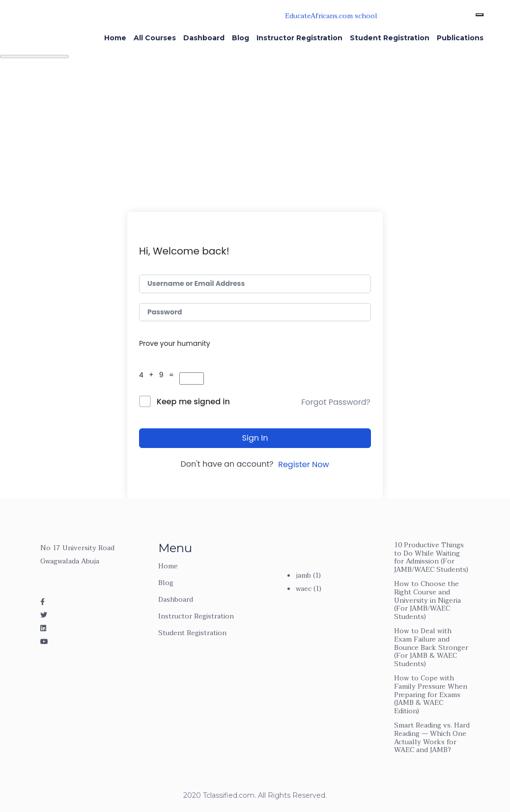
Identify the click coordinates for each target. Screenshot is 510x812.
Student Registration (390, 38)
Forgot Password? (336, 402)
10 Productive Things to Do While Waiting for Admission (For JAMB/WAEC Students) (431, 557)
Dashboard (204, 38)
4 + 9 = (158, 375)
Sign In (255, 438)
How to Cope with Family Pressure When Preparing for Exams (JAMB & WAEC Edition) (431, 695)
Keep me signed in (193, 402)
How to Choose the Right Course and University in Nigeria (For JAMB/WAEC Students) (427, 600)
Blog (241, 38)
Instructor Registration (299, 38)
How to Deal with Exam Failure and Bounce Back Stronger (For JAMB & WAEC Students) (431, 647)
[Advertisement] (255, 138)
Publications (460, 38)
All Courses (155, 38)
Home (115, 38)
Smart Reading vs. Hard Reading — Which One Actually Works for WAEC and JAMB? (432, 738)
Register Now (303, 464)
